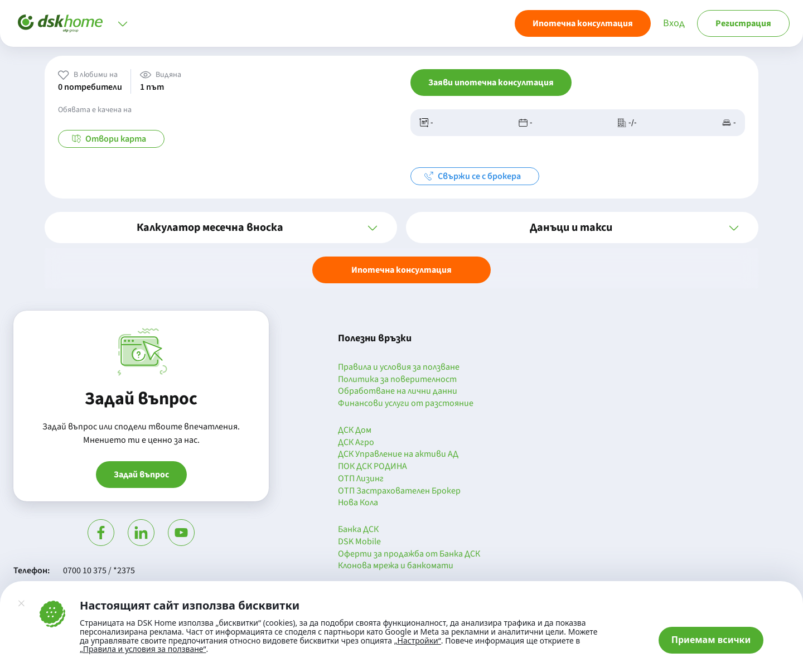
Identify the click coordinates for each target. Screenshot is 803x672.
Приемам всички (711, 640)
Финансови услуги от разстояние (406, 404)
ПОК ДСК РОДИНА (373, 467)
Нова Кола (358, 503)
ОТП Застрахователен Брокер (399, 491)
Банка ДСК (358, 530)
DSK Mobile (359, 542)
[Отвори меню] (123, 23)
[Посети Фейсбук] (101, 533)
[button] (221, 228)
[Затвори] (21, 603)
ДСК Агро (356, 443)
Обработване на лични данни (398, 391)
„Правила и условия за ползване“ (143, 649)
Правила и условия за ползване (399, 368)
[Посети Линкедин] (141, 533)
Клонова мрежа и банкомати (396, 566)
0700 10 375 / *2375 (99, 571)
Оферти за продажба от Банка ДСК (409, 554)
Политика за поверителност (397, 380)
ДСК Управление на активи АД (398, 455)
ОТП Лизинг (361, 479)
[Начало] (60, 23)
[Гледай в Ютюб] (181, 533)
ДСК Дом (355, 431)
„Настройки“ (418, 641)
